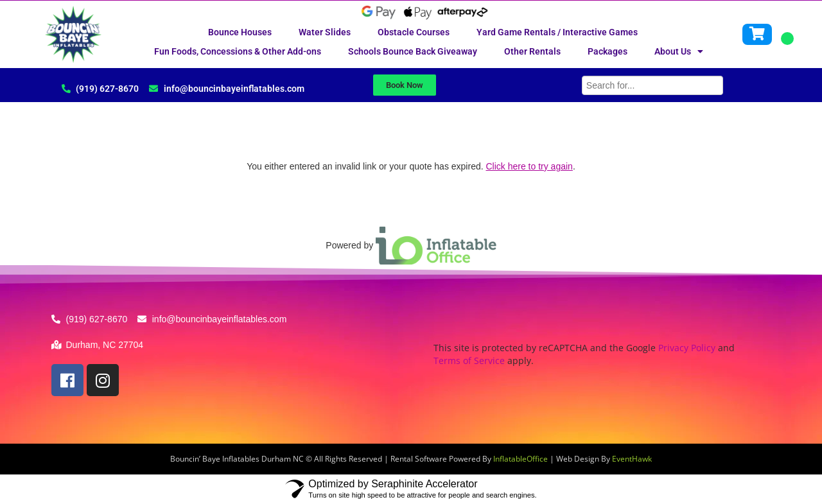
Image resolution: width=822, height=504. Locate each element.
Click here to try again (529, 166)
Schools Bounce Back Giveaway (413, 51)
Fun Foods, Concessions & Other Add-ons (238, 51)
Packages (608, 51)
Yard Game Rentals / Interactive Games (557, 32)
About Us (679, 51)
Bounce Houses (240, 32)
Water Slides (325, 32)
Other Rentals (532, 51)
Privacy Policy (687, 348)
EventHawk (632, 459)
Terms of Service (469, 361)
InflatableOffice (520, 459)
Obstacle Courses (414, 32)
